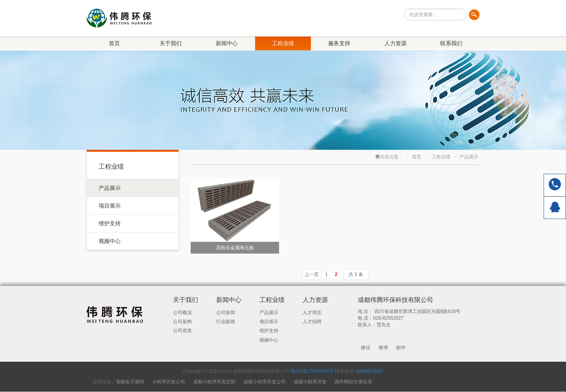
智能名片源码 (130, 382)
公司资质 (182, 331)
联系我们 (451, 43)
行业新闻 (226, 322)
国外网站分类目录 (353, 382)
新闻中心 (227, 43)
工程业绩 (283, 43)
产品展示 (110, 188)
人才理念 (312, 313)
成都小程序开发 (310, 382)
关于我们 (171, 43)
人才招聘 (312, 322)
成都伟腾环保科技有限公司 (395, 300)
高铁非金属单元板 (235, 248)
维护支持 (110, 223)
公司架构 (182, 322)
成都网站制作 (369, 371)
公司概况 (182, 313)
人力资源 (395, 43)
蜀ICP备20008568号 (312, 371)
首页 (114, 43)
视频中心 (110, 241)
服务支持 (339, 43)
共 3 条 (356, 274)
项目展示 (110, 206)
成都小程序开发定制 (214, 382)
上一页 (312, 274)
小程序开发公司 (169, 382)
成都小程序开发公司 (265, 382)
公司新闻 (226, 313)
